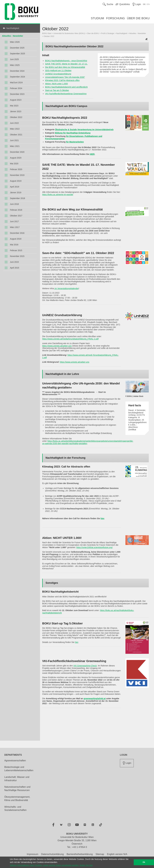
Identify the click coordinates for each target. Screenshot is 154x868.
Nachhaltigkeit (13, 28)
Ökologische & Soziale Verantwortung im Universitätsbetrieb (84, 130)
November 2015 (17, 256)
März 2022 (15, 129)
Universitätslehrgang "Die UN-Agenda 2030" (65, 77)
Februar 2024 (16, 88)
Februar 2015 (16, 250)
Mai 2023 (14, 106)
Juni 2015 (14, 262)
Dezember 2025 (17, 48)
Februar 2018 (16, 210)
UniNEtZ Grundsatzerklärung (58, 74)
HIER (92, 154)
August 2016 (16, 239)
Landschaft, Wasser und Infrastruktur (17, 779)
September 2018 (18, 198)
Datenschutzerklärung (52, 854)
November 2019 (17, 175)
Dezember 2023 (17, 94)
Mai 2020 (14, 164)
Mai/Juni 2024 (16, 83)
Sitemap (100, 854)
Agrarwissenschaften (15, 761)
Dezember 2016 (17, 233)
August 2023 (16, 100)
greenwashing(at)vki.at (95, 699)
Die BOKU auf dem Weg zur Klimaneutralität (65, 67)
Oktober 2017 (16, 216)
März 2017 (15, 227)
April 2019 (15, 187)
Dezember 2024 (17, 71)
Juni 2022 (14, 123)
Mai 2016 (14, 245)
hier (102, 518)
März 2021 (15, 146)
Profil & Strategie (108, 33)
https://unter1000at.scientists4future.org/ (94, 547)
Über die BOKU (93, 33)
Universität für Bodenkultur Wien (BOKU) (69, 33)
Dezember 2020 (17, 152)
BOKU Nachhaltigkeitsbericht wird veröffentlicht (66, 87)
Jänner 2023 (16, 111)
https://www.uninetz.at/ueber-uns (57, 346)
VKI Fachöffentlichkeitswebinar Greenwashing (66, 94)
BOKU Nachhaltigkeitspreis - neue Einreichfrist (66, 61)
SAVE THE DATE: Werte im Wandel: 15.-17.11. (66, 64)
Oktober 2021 (16, 135)
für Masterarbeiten (75, 142)
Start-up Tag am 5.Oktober (57, 90)
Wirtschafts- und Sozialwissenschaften (15, 809)
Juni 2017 (14, 221)
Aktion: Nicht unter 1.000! (56, 84)
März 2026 (15, 42)
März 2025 (15, 65)
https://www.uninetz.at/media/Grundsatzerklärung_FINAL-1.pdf (70, 339)
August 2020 (16, 158)
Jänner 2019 (16, 193)
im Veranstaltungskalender (66, 288)
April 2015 (15, 268)
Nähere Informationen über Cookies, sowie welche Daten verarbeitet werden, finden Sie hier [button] (51, 865)
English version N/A (117, 854)
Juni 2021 (14, 140)
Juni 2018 (14, 204)
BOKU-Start (47, 33)
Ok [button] (144, 862)
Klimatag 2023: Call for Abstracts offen (62, 80)
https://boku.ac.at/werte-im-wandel (58, 195)
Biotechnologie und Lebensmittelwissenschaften (19, 769)
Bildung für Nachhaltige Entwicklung (73, 133)
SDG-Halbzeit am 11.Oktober (58, 70)
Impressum (33, 854)
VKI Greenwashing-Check (85, 666)
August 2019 (16, 181)
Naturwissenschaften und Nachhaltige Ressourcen (17, 789)
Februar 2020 (16, 169)
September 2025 (18, 54)
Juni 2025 (14, 59)
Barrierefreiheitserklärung (80, 854)
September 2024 (18, 77)
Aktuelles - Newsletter (13, 36)
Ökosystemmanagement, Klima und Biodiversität (17, 799)
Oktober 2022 (16, 117)
